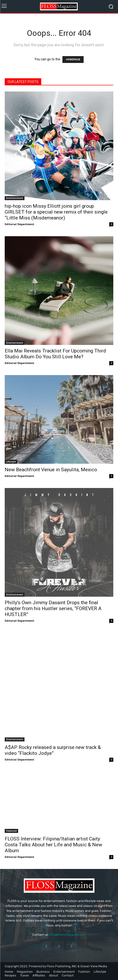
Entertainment (15, 198)
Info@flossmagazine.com (68, 935)
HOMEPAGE (73, 60)
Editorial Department (19, 224)
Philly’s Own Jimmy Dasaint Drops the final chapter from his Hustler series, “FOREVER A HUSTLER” (53, 608)
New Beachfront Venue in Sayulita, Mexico (51, 470)
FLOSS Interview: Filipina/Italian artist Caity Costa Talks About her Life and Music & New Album (53, 845)
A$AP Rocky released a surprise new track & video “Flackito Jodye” (53, 750)
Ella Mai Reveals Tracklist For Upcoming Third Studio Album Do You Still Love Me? (55, 354)
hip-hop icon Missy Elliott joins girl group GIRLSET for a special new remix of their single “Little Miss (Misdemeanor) (56, 212)
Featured (11, 831)
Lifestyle (11, 462)
